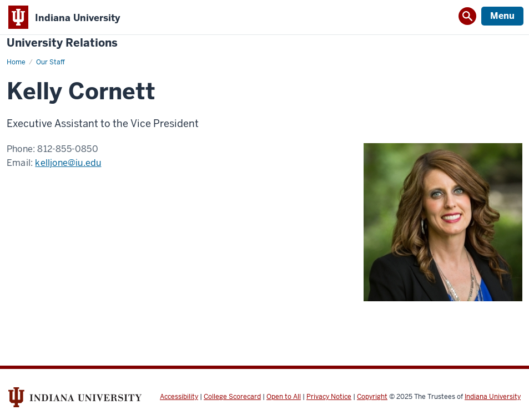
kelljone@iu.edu (68, 163)
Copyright (372, 397)
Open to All (284, 397)
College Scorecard (232, 397)
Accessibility (179, 397)
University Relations (62, 43)
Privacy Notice (329, 397)
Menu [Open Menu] (502, 16)
